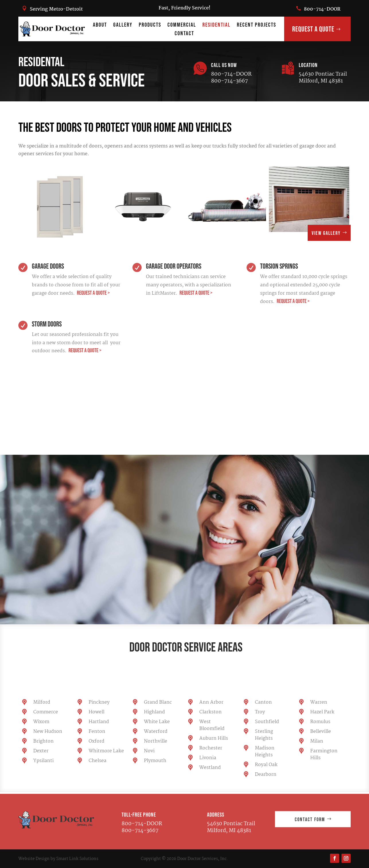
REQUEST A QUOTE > (93, 293)
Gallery (123, 26)
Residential (216, 26)
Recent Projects (256, 26)
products (150, 26)
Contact (184, 34)
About (100, 26)
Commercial (182, 26)
